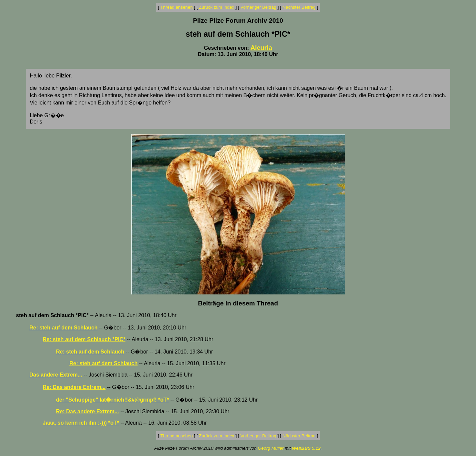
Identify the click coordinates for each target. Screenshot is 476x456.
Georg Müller (271, 448)
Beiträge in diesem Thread (238, 303)
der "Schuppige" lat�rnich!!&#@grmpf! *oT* (112, 400)
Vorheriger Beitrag (258, 7)
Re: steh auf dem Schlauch (64, 328)
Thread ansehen (177, 7)
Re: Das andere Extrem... (74, 387)
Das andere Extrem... (56, 375)
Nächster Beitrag (299, 7)
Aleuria (261, 48)
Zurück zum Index (216, 7)
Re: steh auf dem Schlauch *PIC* (84, 339)
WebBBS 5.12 (306, 448)
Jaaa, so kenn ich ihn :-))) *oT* (81, 423)
